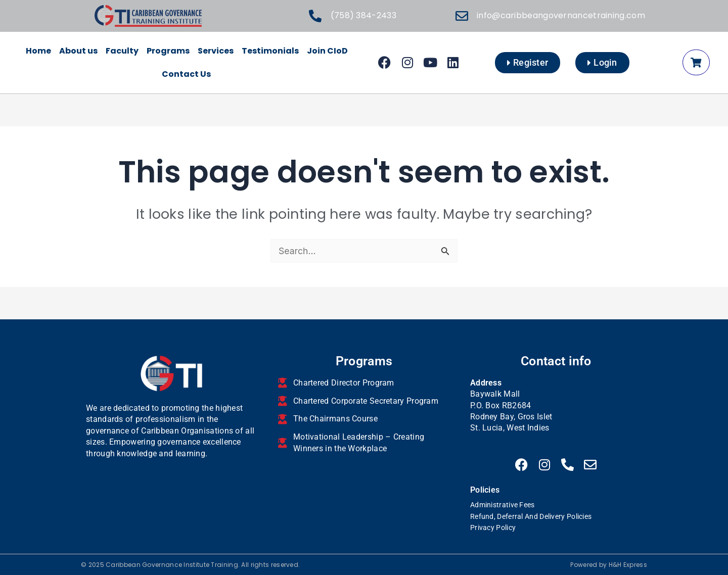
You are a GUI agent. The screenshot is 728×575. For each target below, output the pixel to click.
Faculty (122, 51)
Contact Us (186, 74)
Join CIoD (327, 51)
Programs (168, 51)
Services (216, 51)
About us (78, 51)
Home (38, 51)
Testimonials (270, 51)
